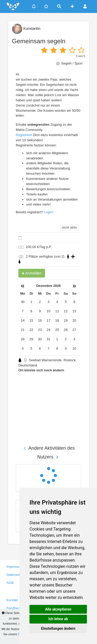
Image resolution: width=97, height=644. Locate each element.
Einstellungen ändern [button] (58, 628)
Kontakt (12, 600)
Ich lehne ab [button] (58, 619)
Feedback (14, 608)
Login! (48, 212)
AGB (10, 583)
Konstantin (26, 29)
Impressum (15, 567)
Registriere (24, 135)
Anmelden (32, 273)
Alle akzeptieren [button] (58, 609)
